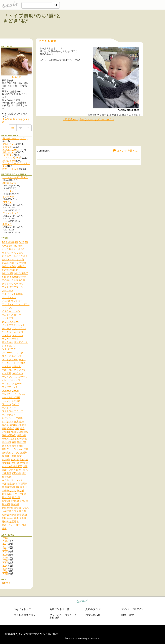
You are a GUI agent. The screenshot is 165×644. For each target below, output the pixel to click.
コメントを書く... (125, 151)
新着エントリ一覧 (60, 609)
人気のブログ (93, 609)
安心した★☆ (9, 144)
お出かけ (112, 115)
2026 (5, 538)
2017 (5, 563)
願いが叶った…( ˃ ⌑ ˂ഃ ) (15, 138)
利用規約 (55, 618)
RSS (6, 583)
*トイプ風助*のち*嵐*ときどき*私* (32, 18)
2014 (5, 571)
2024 (5, 544)
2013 (5, 574)
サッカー (102, 115)
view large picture (129, 110)
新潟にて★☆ (9, 161)
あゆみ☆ (16, 77)
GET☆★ (7, 202)
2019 (5, 558)
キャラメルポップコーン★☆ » (97, 119)
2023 (5, 547)
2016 (5, 566)
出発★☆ (7, 224)
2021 (5, 552)
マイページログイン (133, 609)
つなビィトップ (22, 609)
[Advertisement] (116, 25)
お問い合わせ (93, 615)
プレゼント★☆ (11, 213)
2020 (5, 555)
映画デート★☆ (11, 169)
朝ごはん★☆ (9, 183)
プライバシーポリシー (62, 615)
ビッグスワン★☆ (12, 158)
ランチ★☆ (8, 197)
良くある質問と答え (25, 615)
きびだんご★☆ (11, 150)
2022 (5, 549)
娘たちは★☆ (9, 152)
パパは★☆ (8, 155)
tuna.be (82, 602)
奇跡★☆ (7, 147)
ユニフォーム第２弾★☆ (15, 177)
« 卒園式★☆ (70, 119)
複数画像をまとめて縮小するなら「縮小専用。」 (34, 634)
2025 (5, 541)
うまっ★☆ (8, 191)
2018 (5, 560)
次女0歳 (92, 115)
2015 (5, 569)
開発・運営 (128, 615)
